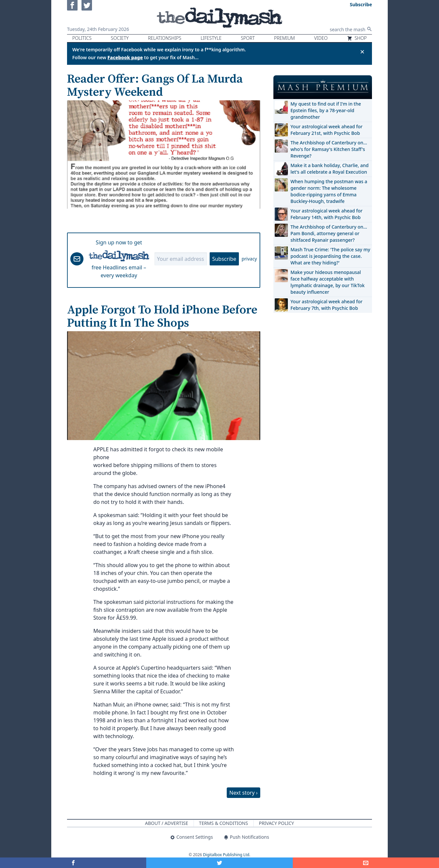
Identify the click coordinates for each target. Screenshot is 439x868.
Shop (357, 38)
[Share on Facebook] (73, 863)
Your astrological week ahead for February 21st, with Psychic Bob (326, 130)
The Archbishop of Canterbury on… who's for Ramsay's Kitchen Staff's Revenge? (329, 149)
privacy (249, 259)
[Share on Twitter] (219, 863)
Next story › (243, 793)
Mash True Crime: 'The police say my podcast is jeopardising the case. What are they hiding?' (330, 256)
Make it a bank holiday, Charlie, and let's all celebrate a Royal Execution (330, 169)
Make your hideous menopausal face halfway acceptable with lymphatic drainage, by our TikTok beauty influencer (328, 282)
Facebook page (125, 57)
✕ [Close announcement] (362, 52)
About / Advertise (166, 823)
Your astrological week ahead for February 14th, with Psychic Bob (326, 214)
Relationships (165, 38)
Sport (248, 38)
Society (120, 38)
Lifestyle (211, 38)
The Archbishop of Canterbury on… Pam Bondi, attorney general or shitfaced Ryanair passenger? (329, 233)
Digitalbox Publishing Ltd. (227, 855)
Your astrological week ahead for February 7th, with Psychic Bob (326, 305)
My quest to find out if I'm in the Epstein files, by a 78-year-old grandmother (326, 110)
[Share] (366, 863)
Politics (82, 38)
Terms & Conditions (224, 823)
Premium (284, 38)
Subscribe (224, 259)
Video (321, 38)
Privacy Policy (277, 823)
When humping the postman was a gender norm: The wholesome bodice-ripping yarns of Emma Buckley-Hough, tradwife (329, 191)
